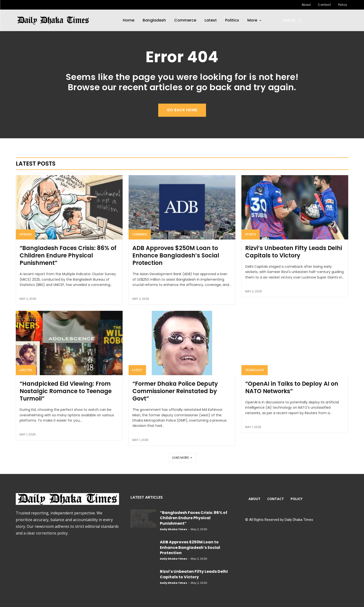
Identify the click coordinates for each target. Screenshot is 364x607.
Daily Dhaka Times (174, 529)
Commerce (140, 234)
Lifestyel (26, 370)
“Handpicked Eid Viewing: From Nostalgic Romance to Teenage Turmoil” (66, 391)
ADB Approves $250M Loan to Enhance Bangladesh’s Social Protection (176, 255)
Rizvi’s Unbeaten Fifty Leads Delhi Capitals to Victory (294, 252)
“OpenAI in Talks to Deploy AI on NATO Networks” (292, 387)
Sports (250, 234)
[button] (292, 20)
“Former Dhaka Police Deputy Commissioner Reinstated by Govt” (175, 391)
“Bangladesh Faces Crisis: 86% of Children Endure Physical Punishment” (68, 255)
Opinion (25, 234)
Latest (137, 370)
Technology (255, 370)
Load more (182, 458)
